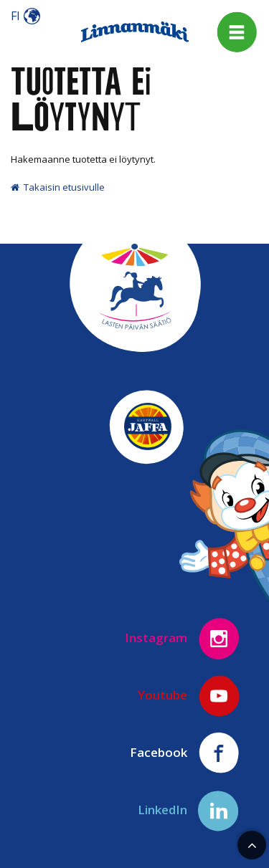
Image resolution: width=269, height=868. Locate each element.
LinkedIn (189, 811)
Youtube (189, 696)
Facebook (185, 753)
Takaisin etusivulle (58, 187)
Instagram (183, 639)
